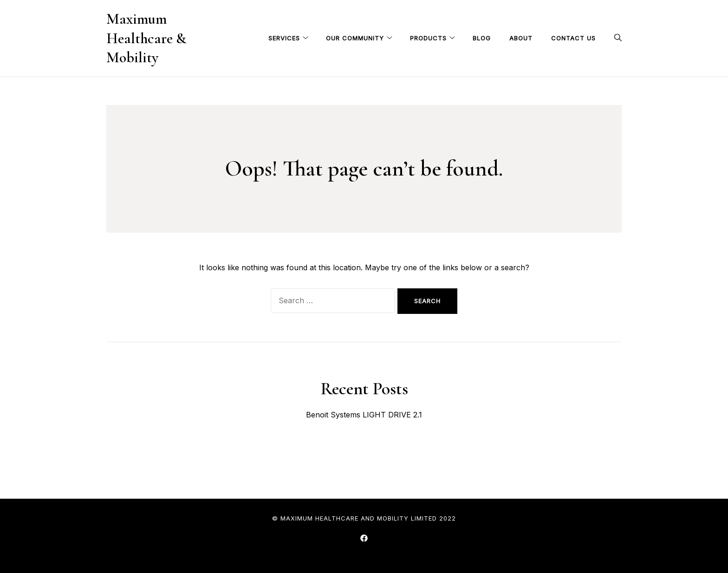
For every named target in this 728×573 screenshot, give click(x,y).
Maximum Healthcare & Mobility (146, 38)
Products (428, 38)
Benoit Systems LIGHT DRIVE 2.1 (364, 415)
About (521, 38)
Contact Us (573, 38)
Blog (482, 38)
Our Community (355, 38)
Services (284, 38)
